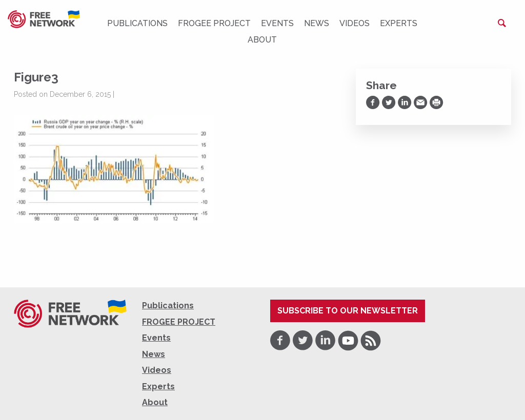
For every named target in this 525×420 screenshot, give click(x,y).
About (262, 40)
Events (277, 23)
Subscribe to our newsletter (348, 311)
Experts (399, 23)
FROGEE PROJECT (214, 23)
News (317, 23)
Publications (137, 23)
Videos (355, 23)
